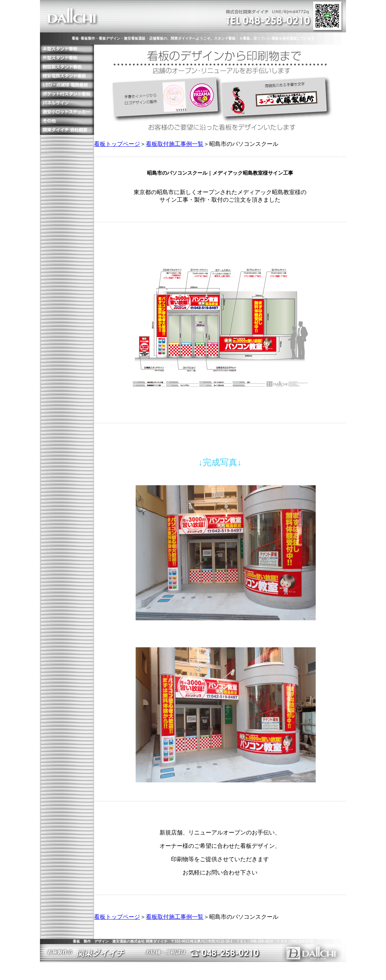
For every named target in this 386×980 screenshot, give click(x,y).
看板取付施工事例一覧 (175, 144)
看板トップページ (117, 144)
